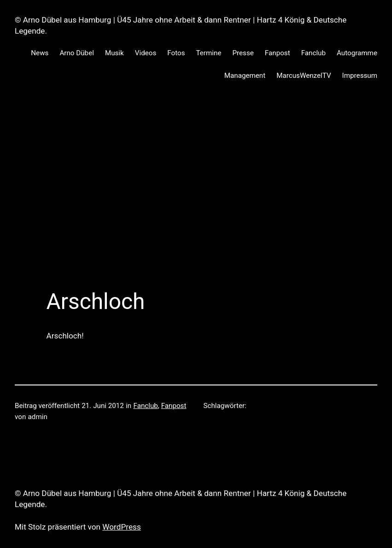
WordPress (122, 527)
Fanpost (174, 406)
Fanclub (146, 406)
